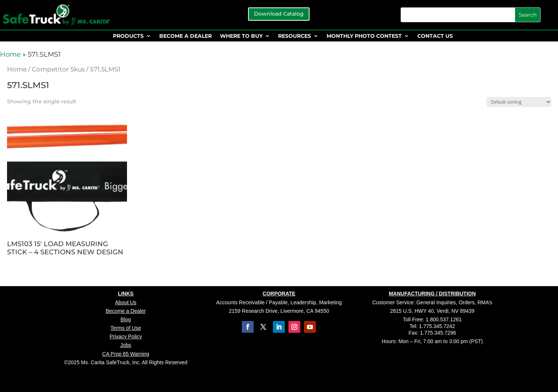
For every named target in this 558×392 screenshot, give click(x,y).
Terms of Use (126, 328)
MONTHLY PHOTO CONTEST (364, 36)
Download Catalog (279, 14)
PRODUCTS (128, 36)
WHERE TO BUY (241, 36)
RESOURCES (295, 36)
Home (10, 54)
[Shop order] (519, 102)
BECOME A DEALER (186, 36)
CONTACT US (435, 36)
